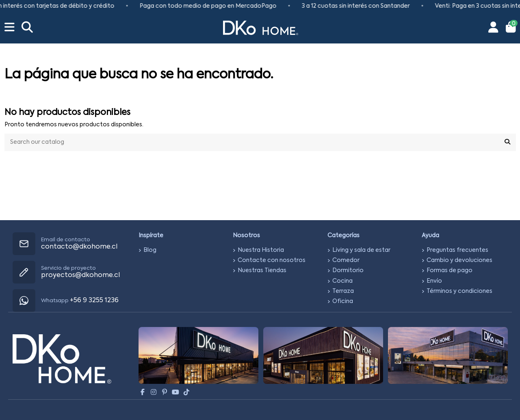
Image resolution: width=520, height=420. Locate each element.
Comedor (346, 260)
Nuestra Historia (261, 250)
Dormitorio (348, 271)
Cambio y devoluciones (459, 260)
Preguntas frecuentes (457, 250)
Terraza (343, 291)
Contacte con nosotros (272, 260)
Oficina (343, 301)
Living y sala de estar (361, 250)
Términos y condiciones (459, 291)
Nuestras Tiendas (262, 271)
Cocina (342, 281)
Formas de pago (450, 271)
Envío (434, 281)
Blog (150, 250)
